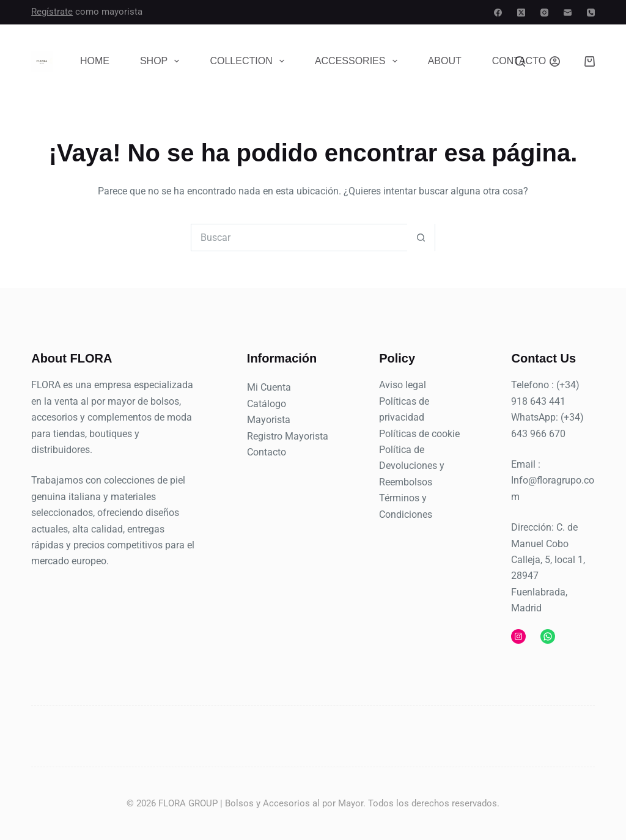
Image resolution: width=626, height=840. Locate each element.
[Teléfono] (591, 13)
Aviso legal (403, 385)
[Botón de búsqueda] (421, 238)
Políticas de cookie (419, 434)
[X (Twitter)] (521, 13)
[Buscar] (520, 61)
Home (95, 61)
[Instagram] (544, 13)
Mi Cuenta (269, 387)
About (445, 61)
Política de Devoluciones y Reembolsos (412, 466)
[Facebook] (498, 13)
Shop (162, 61)
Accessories (359, 61)
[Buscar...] (299, 238)
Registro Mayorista (288, 436)
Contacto (267, 452)
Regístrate (52, 12)
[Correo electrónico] (568, 13)
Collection (249, 61)
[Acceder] (555, 61)
